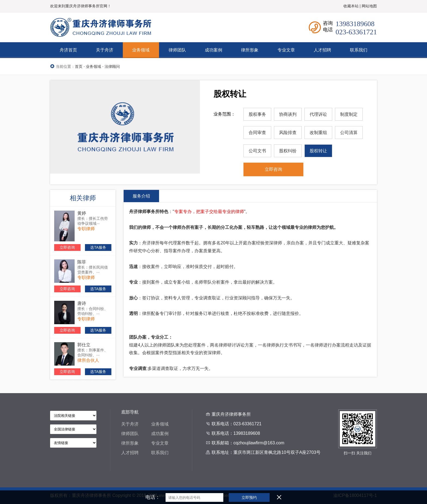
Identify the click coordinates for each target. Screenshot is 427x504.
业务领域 (93, 66)
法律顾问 (112, 66)
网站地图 (369, 6)
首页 (79, 66)
